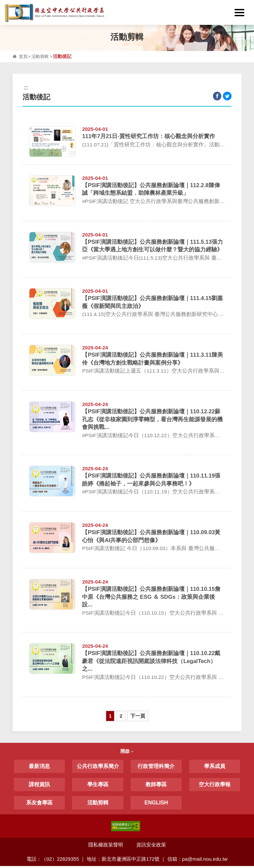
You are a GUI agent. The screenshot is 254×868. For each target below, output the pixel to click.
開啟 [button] (127, 753)
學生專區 (98, 786)
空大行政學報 (215, 786)
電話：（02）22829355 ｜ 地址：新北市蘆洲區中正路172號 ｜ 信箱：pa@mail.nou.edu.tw (127, 861)
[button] (241, 13)
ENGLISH (156, 805)
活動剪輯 (41, 56)
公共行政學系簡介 (98, 768)
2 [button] (121, 717)
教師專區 (156, 786)
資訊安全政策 (151, 847)
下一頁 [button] (141, 717)
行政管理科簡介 (156, 768)
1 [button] (107, 717)
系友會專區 (39, 805)
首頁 (23, 56)
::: (6, 5)
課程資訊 (39, 786)
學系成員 (215, 768)
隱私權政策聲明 (105, 847)
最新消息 (39, 768)
